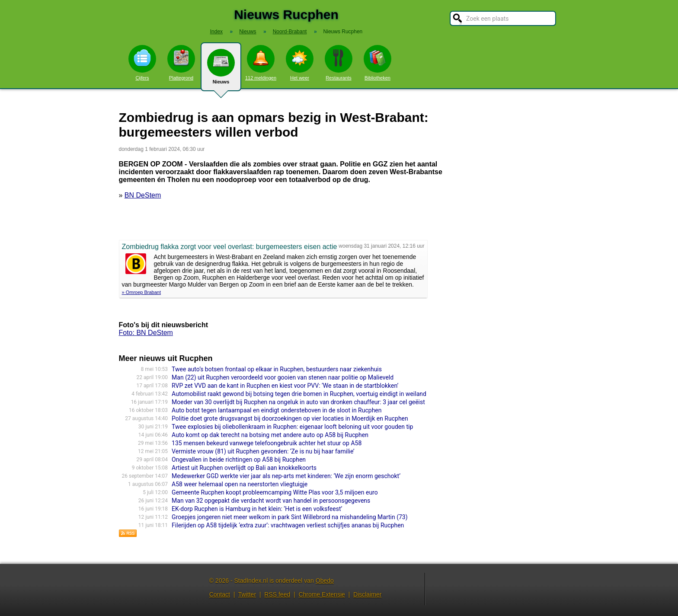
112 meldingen (261, 63)
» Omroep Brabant (142, 292)
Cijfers (142, 63)
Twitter (247, 594)
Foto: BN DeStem (146, 333)
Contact (220, 594)
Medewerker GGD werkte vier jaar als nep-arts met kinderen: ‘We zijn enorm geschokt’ (286, 476)
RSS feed (277, 594)
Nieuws (221, 70)
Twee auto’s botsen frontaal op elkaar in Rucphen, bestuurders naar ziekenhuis (277, 369)
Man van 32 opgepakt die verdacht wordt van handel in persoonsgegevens (271, 501)
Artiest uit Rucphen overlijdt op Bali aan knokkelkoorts (244, 468)
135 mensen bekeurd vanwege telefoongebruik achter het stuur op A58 (267, 443)
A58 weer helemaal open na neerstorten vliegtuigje (240, 484)
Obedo (325, 581)
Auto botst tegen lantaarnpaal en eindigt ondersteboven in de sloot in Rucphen (277, 410)
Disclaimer (367, 594)
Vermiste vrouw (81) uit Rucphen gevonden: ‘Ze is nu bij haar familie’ (263, 451)
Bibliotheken (377, 63)
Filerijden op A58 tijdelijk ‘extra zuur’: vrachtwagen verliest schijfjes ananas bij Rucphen (288, 525)
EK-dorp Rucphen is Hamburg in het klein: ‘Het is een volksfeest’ (257, 509)
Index (216, 32)
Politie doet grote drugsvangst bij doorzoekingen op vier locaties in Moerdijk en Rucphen (290, 418)
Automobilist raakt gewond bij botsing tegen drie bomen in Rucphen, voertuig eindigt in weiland (299, 394)
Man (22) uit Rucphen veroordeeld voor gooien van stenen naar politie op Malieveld (283, 377)
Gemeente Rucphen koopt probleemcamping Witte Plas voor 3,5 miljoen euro (275, 492)
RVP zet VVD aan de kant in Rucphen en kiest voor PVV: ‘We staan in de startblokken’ (285, 386)
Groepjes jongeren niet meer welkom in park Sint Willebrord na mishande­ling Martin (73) (290, 517)
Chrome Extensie (321, 594)
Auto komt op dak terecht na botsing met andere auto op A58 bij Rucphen (270, 435)
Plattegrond (181, 63)
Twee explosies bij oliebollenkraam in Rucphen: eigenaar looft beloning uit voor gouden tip (292, 427)
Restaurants (339, 63)
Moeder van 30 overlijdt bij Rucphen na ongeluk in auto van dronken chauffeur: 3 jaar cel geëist (298, 402)
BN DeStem (143, 195)
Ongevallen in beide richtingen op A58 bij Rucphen (239, 460)
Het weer (300, 63)
